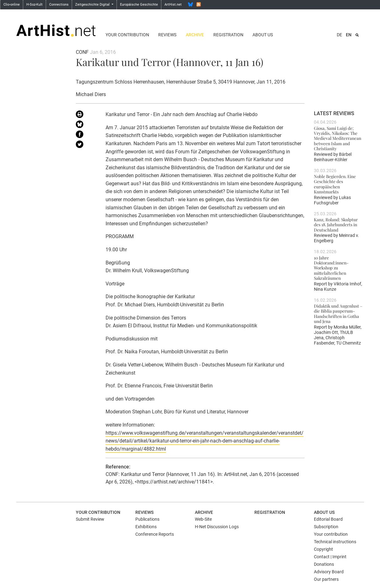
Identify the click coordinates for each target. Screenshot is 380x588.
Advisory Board (329, 572)
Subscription (326, 527)
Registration (228, 35)
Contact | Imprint (330, 557)
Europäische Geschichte (139, 5)
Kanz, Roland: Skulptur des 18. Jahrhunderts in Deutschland (336, 225)
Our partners (326, 579)
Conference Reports (155, 534)
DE (339, 35)
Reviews (167, 35)
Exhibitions (146, 527)
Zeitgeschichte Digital (93, 5)
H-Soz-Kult (34, 5)
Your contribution (127, 35)
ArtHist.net (173, 5)
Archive (195, 35)
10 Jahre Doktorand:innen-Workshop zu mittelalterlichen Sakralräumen (331, 268)
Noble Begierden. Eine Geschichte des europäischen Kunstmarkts (335, 184)
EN (349, 35)
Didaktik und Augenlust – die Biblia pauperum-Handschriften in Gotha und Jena (338, 313)
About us (263, 35)
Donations (324, 564)
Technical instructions (335, 542)
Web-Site (203, 519)
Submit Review (90, 519)
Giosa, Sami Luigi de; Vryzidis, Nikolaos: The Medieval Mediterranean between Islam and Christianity (338, 138)
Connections (59, 5)
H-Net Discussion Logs (217, 527)
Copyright (323, 549)
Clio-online (12, 5)
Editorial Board (328, 519)
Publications (147, 519)
